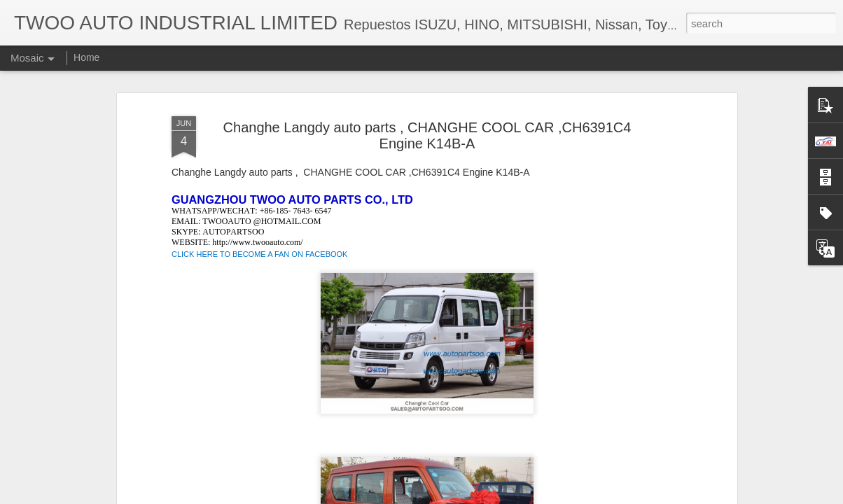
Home (86, 57)
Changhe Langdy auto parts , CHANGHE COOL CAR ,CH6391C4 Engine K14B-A (427, 135)
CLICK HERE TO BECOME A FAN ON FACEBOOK (259, 254)
